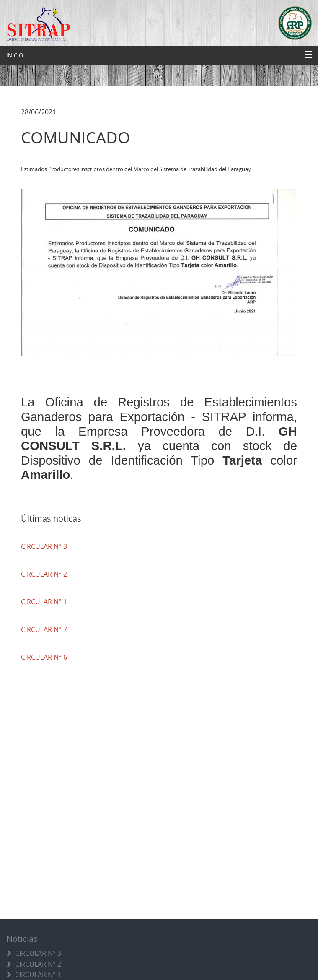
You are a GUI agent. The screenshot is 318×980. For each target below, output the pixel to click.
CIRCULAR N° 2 (38, 964)
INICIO (15, 55)
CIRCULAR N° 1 (38, 975)
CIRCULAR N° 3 (38, 953)
